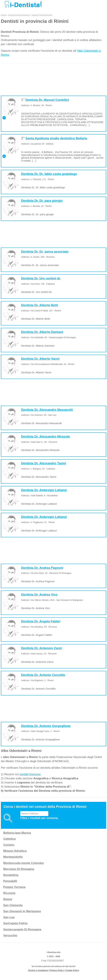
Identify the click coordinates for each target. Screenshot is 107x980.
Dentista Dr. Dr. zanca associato (45, 252)
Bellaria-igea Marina (17, 833)
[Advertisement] (53, 83)
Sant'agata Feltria (15, 923)
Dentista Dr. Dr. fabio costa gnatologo (49, 174)
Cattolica (9, 839)
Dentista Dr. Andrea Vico (39, 595)
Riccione (9, 893)
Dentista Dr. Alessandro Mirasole (46, 437)
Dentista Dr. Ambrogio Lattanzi (44, 490)
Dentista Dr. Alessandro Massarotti (47, 410)
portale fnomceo (30, 774)
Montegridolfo (13, 857)
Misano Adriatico (15, 851)
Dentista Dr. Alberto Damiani (42, 332)
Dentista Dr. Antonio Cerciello (43, 675)
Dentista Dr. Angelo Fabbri (41, 621)
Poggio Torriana (14, 887)
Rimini (8, 899)
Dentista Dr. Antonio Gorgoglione (46, 726)
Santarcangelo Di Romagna (22, 929)
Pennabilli (10, 881)
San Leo (9, 917)
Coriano (9, 845)
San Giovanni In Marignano (22, 911)
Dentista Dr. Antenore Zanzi (42, 648)
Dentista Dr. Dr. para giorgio (42, 201)
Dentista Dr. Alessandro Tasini (44, 463)
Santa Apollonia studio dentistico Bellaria (56, 138)
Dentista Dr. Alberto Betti (40, 305)
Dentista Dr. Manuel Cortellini (47, 100)
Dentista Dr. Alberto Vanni (40, 359)
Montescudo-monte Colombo (23, 863)
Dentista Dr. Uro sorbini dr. (41, 278)
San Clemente (13, 905)
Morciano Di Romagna (19, 869)
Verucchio (10, 935)
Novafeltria (11, 875)
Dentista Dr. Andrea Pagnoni (42, 568)
